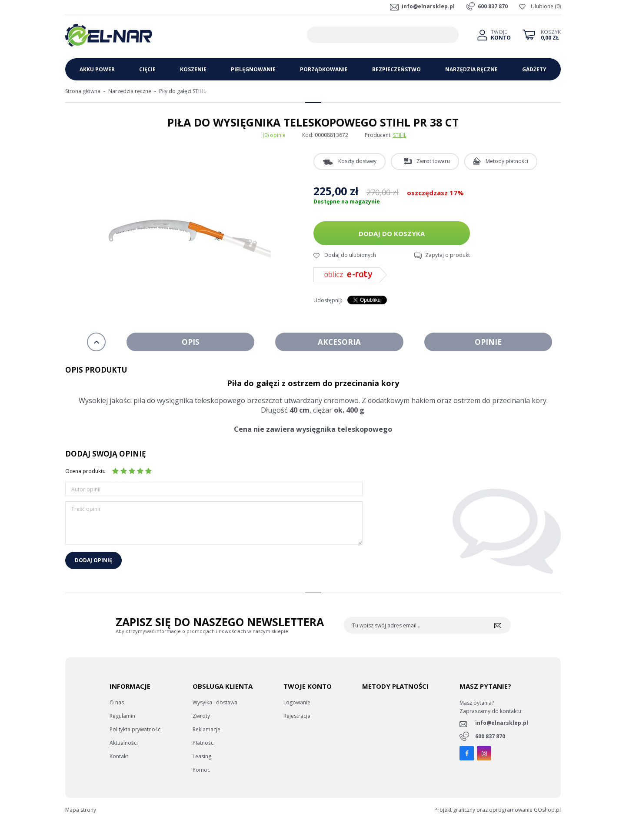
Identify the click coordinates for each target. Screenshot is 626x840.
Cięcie (147, 69)
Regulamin (122, 716)
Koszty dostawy (357, 161)
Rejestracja (297, 716)
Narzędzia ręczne (471, 69)
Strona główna (83, 91)
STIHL (400, 135)
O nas (117, 702)
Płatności (204, 743)
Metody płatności (507, 161)
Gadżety (534, 69)
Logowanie (297, 702)
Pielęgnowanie (253, 69)
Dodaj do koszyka (392, 233)
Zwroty (201, 716)
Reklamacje (206, 729)
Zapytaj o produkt (448, 255)
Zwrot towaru (433, 161)
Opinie (488, 342)
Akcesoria (339, 342)
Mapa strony (81, 810)
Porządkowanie (324, 69)
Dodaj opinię (93, 560)
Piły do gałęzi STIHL (183, 91)
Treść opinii (86, 509)
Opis (191, 342)
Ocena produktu (85, 471)
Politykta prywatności (136, 729)
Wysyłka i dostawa (215, 702)
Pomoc (201, 770)
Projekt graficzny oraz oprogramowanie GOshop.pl (498, 810)
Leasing (202, 756)
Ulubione (542, 6)
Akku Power (97, 69)
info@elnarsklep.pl (428, 6)
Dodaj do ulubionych (350, 255)
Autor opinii (86, 489)
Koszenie (193, 69)
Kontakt (119, 756)
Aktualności (124, 743)
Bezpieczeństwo (396, 69)
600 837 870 (493, 6)
